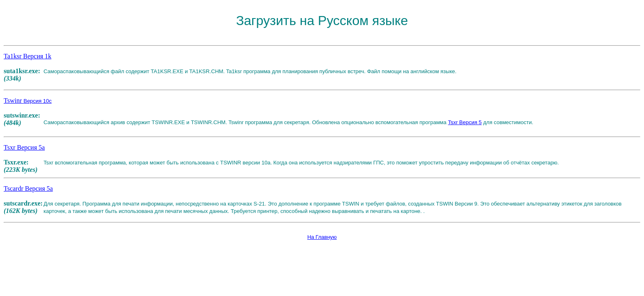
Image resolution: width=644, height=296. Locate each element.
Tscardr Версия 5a (28, 188)
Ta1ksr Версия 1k (28, 56)
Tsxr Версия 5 (465, 122)
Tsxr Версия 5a (24, 147)
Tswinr (28, 101)
